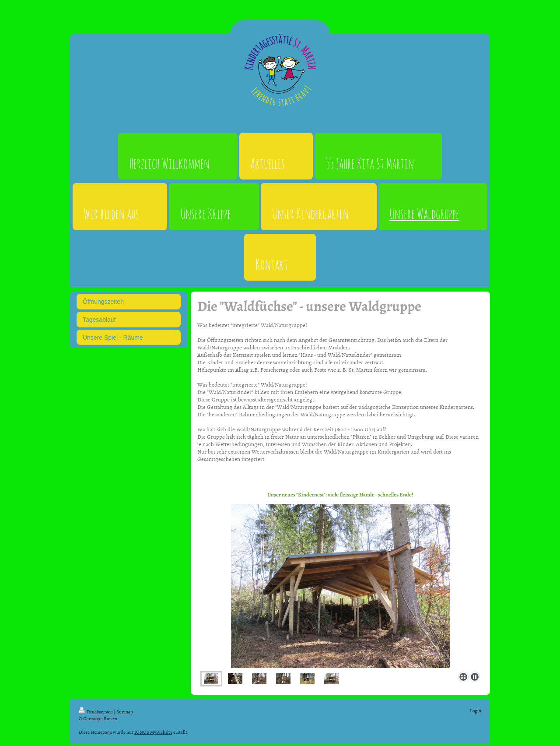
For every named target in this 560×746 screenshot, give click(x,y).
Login (476, 710)
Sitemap (125, 711)
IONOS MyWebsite (153, 732)
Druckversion (96, 711)
